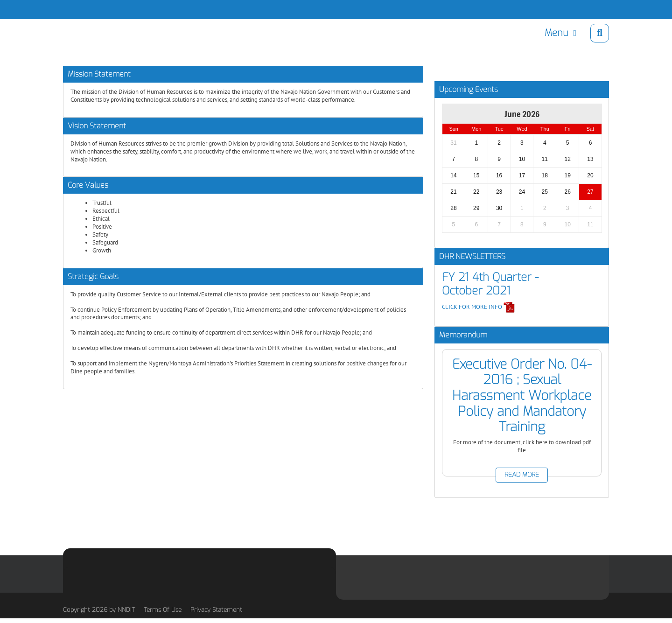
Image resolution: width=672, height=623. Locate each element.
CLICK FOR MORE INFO (479, 307)
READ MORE (522, 475)
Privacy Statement (216, 610)
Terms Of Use (163, 610)
